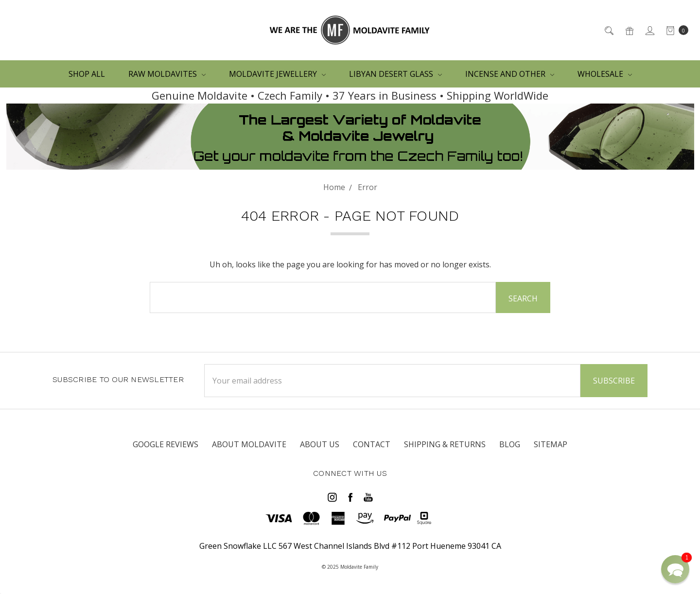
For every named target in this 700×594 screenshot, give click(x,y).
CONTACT (372, 444)
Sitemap (551, 444)
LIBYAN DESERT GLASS (395, 74)
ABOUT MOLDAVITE (249, 444)
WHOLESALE (605, 74)
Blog (510, 444)
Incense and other (510, 74)
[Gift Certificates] (629, 30)
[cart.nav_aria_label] (674, 30)
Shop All (87, 74)
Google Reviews (166, 444)
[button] (675, 569)
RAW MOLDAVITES (167, 74)
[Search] (608, 30)
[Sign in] (649, 30)
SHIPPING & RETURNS (445, 444)
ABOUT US (320, 444)
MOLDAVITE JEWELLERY (277, 74)
